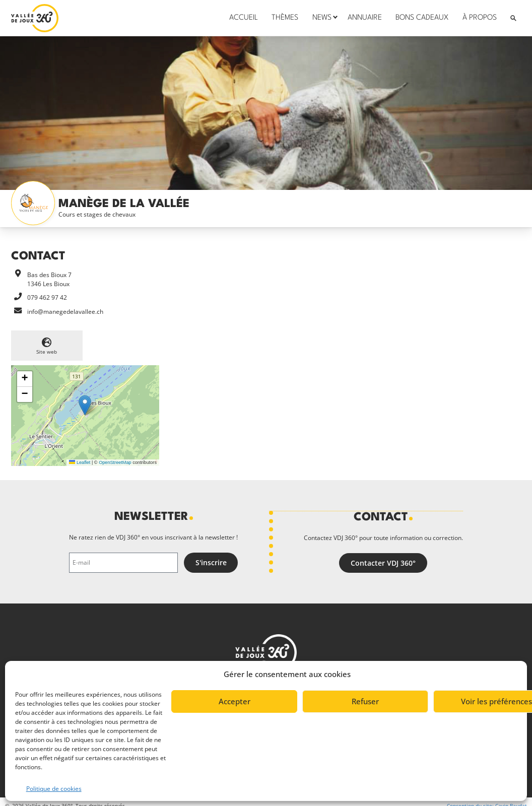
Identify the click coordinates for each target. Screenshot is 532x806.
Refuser (365, 701)
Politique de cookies (54, 789)
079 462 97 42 (47, 297)
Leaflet (80, 462)
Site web (47, 352)
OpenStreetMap (115, 462)
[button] (85, 405)
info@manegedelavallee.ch (65, 312)
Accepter (235, 701)
